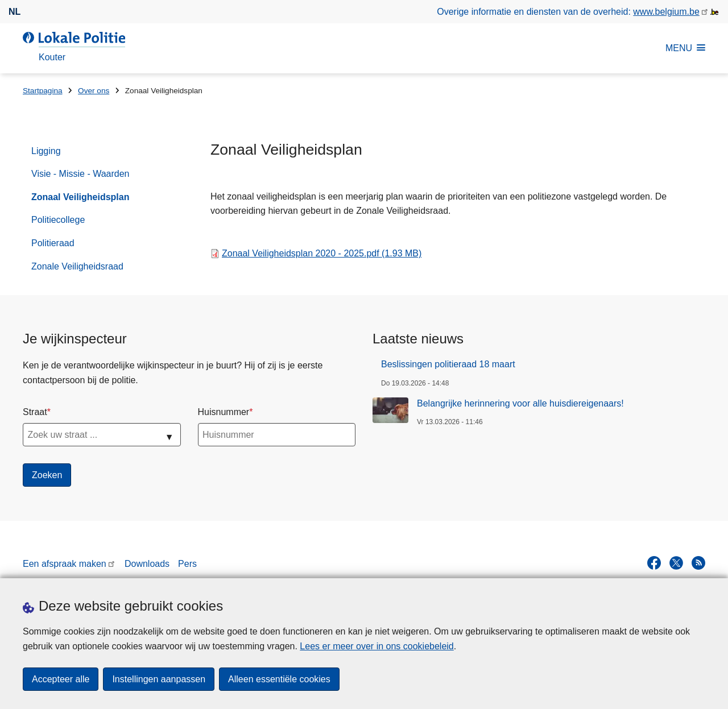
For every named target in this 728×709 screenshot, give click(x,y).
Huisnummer (224, 412)
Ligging (46, 151)
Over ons (94, 91)
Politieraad (53, 243)
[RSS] (698, 563)
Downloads (147, 564)
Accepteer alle (61, 679)
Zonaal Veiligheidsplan (80, 197)
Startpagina (43, 91)
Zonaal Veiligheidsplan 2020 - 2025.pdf (322, 253)
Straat (35, 412)
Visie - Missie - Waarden (80, 174)
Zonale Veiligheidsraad (77, 266)
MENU (685, 48)
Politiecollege (58, 220)
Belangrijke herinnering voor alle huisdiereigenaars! (520, 403)
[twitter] (676, 563)
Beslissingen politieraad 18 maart (448, 364)
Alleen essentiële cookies (279, 679)
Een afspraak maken (65, 564)
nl (15, 12)
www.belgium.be (666, 12)
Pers (187, 564)
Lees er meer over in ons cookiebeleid (377, 646)
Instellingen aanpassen (159, 679)
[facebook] (654, 563)
